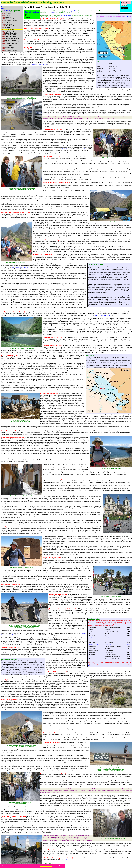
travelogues (52, 13)
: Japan (6, 15)
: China (6, 28)
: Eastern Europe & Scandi (12, 42)
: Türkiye (6, 17)
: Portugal (6, 14)
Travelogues (6, 10)
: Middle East (7, 31)
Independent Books (46, 866)
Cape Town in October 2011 (40, 64)
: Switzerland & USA (10, 37)
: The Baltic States (9, 26)
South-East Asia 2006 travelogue (20, 267)
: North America (8, 45)
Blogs (3, 9)
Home (3, 7)
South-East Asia (67, 149)
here (128, 16)
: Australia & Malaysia (10, 38)
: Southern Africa (9, 19)
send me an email (66, 16)
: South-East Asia (9, 33)
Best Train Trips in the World (102, 315)
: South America (8, 29)
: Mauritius (7, 24)
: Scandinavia (8, 47)
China (65, 860)
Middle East (83, 149)
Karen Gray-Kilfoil (71, 11)
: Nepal (6, 22)
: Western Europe (9, 21)
